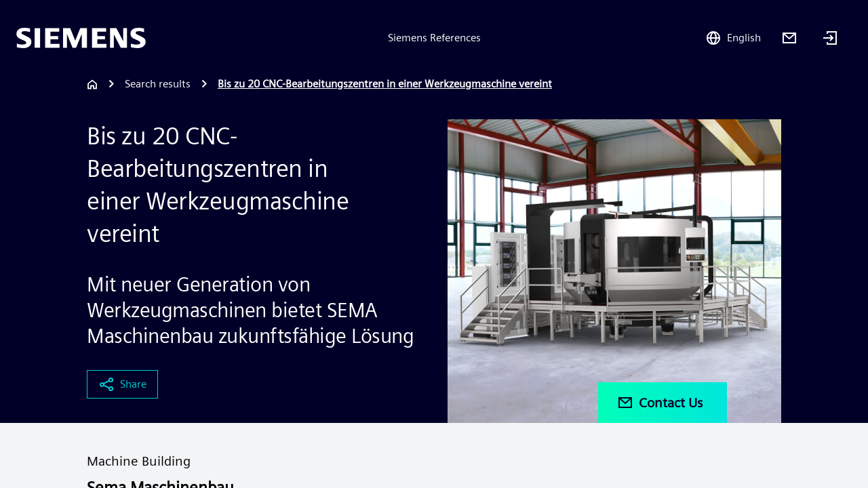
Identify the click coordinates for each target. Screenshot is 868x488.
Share (122, 384)
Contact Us (660, 403)
